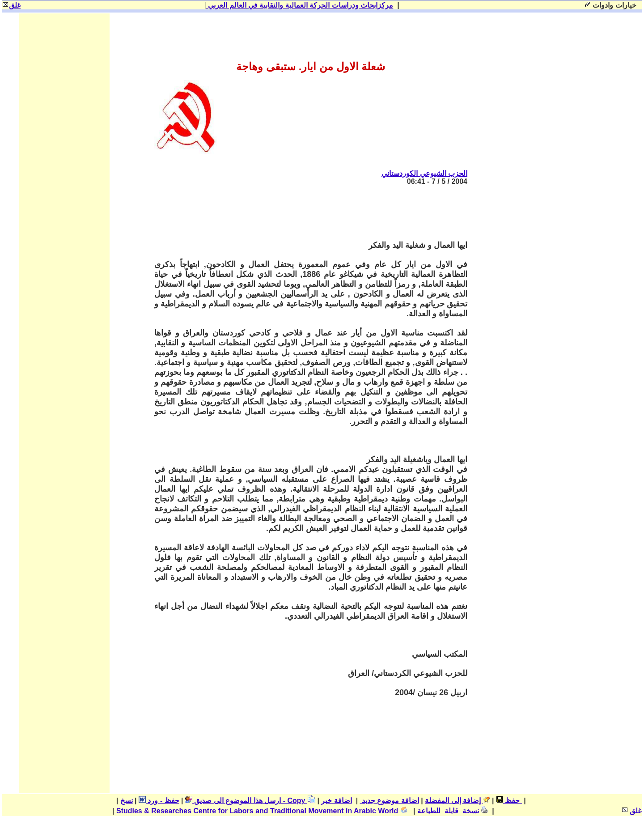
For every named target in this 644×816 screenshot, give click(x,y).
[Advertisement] (305, 213)
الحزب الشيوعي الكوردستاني (424, 173)
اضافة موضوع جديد (390, 801)
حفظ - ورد (159, 801)
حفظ (508, 801)
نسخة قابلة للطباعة (453, 811)
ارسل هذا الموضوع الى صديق (233, 801)
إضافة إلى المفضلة (457, 801)
